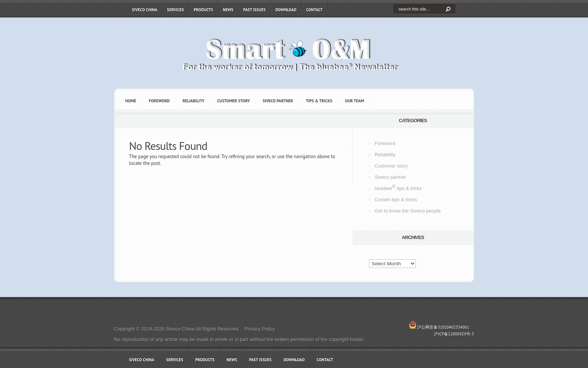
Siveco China (145, 10)
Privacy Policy (260, 329)
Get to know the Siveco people (408, 211)
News (228, 10)
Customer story (234, 101)
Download (286, 10)
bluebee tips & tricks (398, 187)
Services (175, 10)
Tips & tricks (319, 101)
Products (203, 10)
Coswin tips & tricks (396, 200)
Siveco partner (278, 101)
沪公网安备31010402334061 (443, 327)
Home (131, 101)
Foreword (159, 101)
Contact (315, 10)
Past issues (254, 10)
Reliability (193, 101)
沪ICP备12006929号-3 (454, 334)
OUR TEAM (355, 101)
